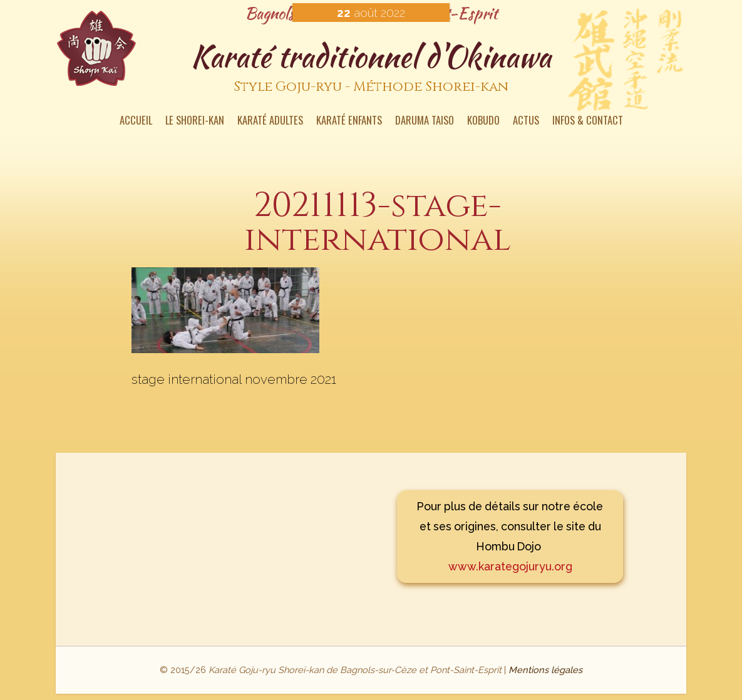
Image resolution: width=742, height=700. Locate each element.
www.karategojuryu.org (510, 566)
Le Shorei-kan (195, 121)
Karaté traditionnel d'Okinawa (371, 68)
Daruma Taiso (425, 121)
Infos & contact (588, 121)
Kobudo (483, 121)
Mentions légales (545, 670)
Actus (526, 121)
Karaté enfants (349, 121)
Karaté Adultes (270, 121)
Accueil (136, 121)
